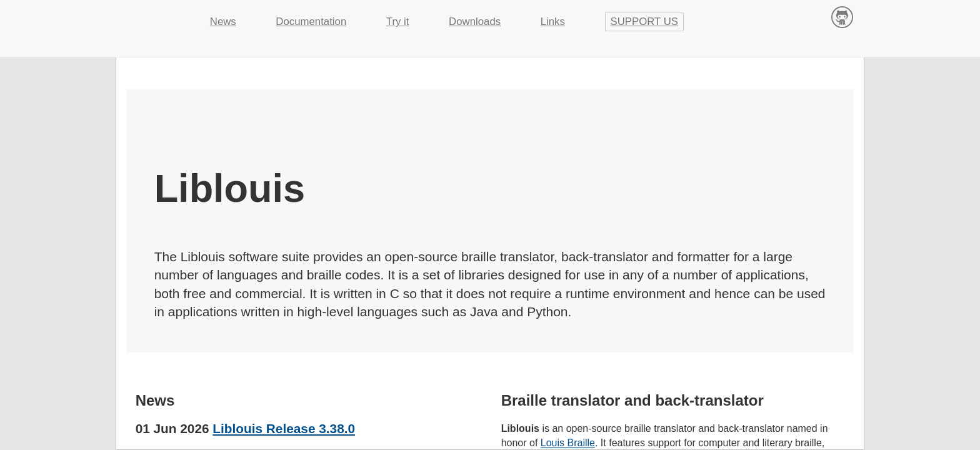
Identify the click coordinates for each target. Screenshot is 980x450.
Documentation (311, 22)
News (223, 22)
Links (553, 22)
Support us (645, 22)
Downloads (475, 22)
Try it (398, 22)
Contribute (842, 17)
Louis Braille (568, 443)
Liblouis (153, 16)
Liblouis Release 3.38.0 (284, 428)
